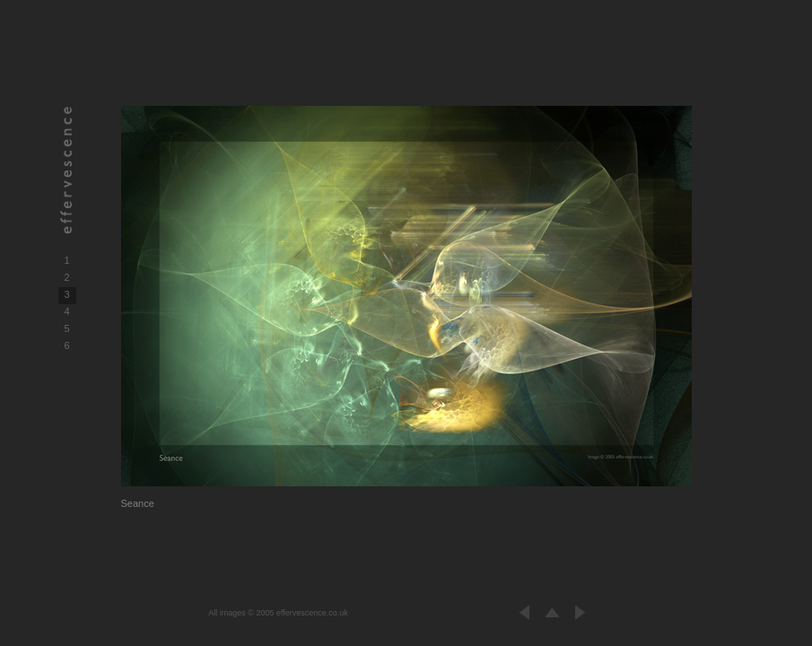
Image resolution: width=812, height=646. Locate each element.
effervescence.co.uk (312, 613)
